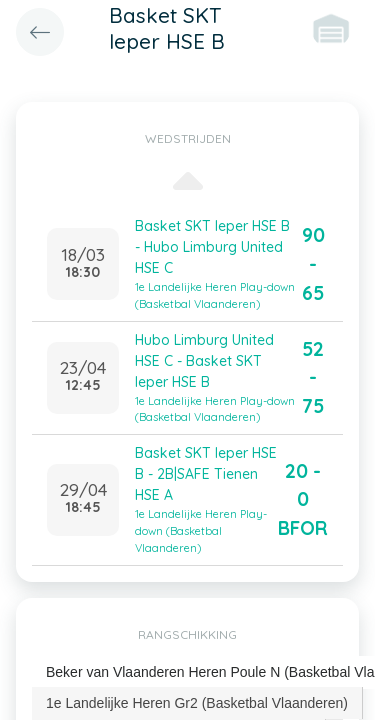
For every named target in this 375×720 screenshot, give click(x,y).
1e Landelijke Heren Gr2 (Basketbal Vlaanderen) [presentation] (197, 703)
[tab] (197, 703)
